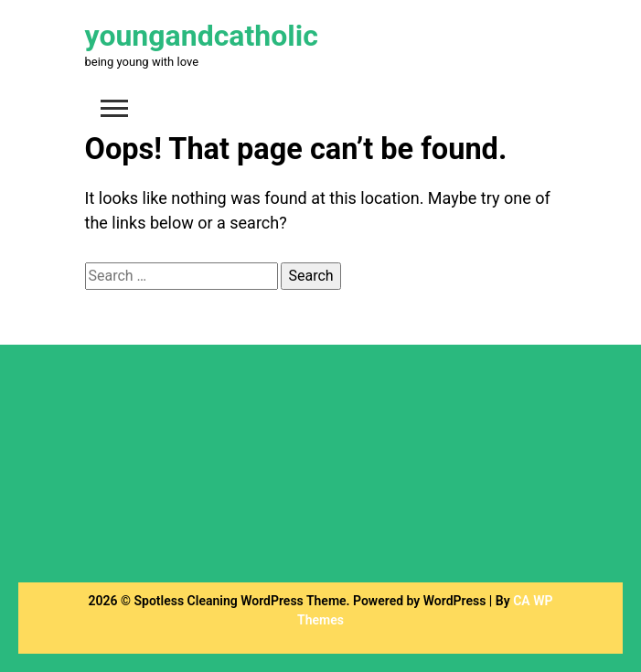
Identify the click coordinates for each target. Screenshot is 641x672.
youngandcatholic (202, 36)
